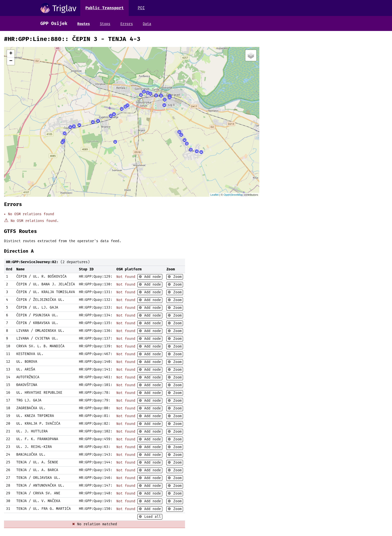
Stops (105, 24)
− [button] (11, 61)
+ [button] (11, 54)
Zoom (176, 277)
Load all (152, 517)
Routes (84, 24)
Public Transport (104, 8)
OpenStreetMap (233, 195)
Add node (152, 277)
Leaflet (215, 195)
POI (141, 8)
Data (147, 24)
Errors (126, 24)
